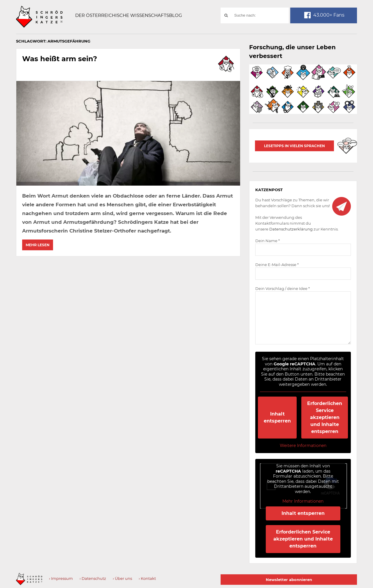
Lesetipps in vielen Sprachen (294, 146)
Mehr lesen (38, 245)
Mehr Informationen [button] (303, 501)
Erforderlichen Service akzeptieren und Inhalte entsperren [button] (325, 417)
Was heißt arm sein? (60, 59)
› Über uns (122, 578)
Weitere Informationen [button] (303, 446)
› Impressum (61, 578)
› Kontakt (147, 578)
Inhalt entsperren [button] (278, 417)
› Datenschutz (93, 578)
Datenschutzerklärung (291, 229)
